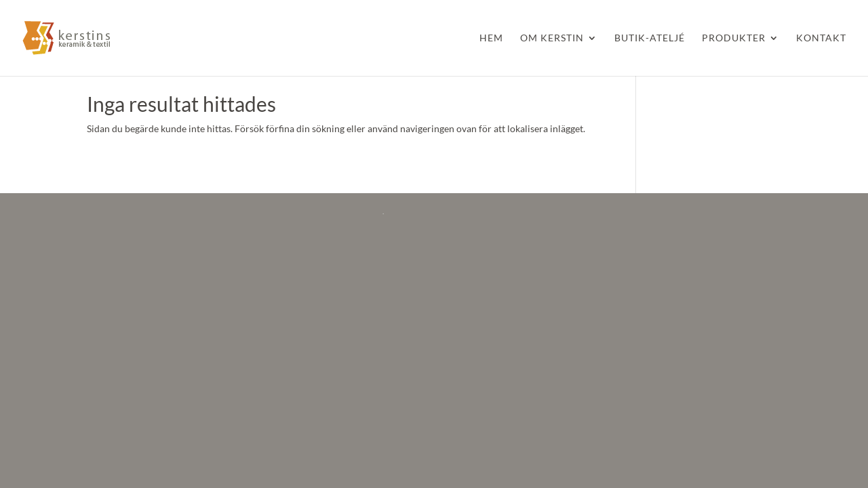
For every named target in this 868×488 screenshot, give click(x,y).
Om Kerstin (552, 38)
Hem (491, 38)
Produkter (734, 38)
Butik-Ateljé (650, 38)
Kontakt (821, 38)
